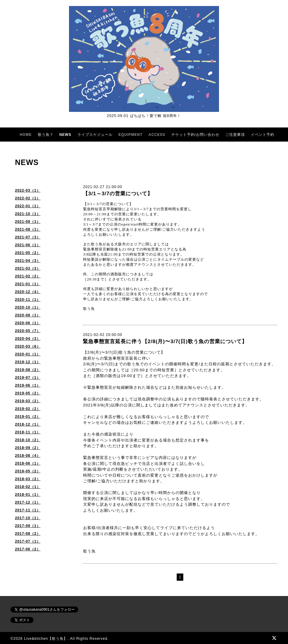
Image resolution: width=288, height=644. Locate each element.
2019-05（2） (28, 393)
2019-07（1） (28, 378)
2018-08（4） (28, 456)
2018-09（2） (28, 448)
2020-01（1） (28, 354)
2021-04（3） (28, 261)
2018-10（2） (28, 440)
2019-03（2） (28, 401)
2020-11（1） (28, 300)
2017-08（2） (28, 534)
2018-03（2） (28, 479)
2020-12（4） (28, 292)
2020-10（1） (28, 307)
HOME (26, 135)
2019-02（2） (28, 409)
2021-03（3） (28, 268)
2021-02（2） (28, 276)
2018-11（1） (28, 432)
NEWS (65, 135)
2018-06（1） (28, 463)
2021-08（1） (28, 229)
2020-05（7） (28, 331)
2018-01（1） (28, 495)
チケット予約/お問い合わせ (195, 135)
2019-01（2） (28, 417)
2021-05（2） (28, 253)
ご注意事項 (235, 135)
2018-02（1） (28, 487)
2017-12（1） (28, 502)
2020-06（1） (28, 323)
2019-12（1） (28, 362)
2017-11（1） (28, 510)
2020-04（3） (28, 339)
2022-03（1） (28, 190)
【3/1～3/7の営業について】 (118, 194)
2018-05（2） (28, 471)
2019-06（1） (28, 385)
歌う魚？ (46, 135)
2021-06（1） (28, 245)
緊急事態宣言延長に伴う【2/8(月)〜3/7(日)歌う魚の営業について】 (165, 341)
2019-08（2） (28, 370)
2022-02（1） (28, 198)
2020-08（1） (28, 315)
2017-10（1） (28, 518)
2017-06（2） (28, 549)
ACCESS (157, 135)
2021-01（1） (28, 284)
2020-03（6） (28, 346)
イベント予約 (262, 135)
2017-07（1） (28, 541)
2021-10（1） (28, 214)
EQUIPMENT (130, 135)
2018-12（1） (28, 424)
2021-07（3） (28, 237)
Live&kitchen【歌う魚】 (46, 639)
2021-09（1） (28, 222)
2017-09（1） (28, 526)
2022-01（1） (28, 206)
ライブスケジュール (95, 135)
